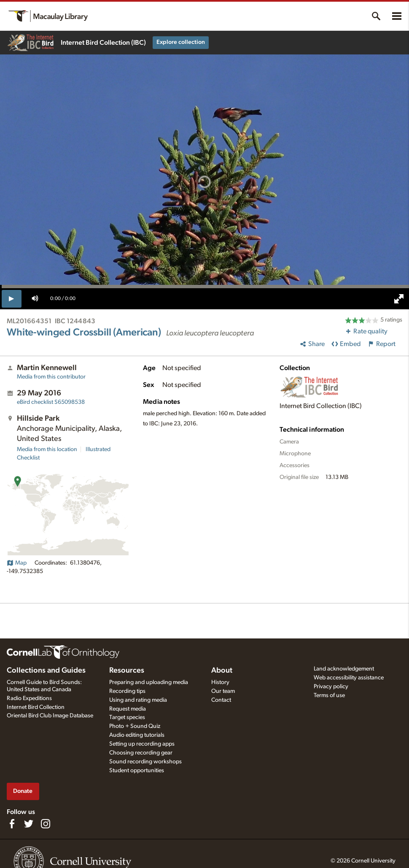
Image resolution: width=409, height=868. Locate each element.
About (222, 671)
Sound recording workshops (145, 762)
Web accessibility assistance (349, 678)
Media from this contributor (51, 377)
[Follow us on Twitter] (29, 824)
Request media (128, 709)
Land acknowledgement (344, 669)
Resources (127, 671)
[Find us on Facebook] (12, 824)
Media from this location (47, 449)
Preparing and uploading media (149, 682)
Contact (221, 700)
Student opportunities (137, 771)
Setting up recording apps (142, 744)
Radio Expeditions (29, 698)
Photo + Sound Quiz (135, 726)
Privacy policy (331, 687)
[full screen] (399, 299)
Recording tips (127, 691)
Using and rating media (138, 700)
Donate (23, 791)
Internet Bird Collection (36, 707)
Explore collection (181, 42)
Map (17, 563)
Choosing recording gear (141, 753)
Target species (127, 717)
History (220, 682)
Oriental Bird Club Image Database (50, 716)
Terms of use (329, 695)
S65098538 (51, 402)
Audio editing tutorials (137, 735)
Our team (223, 691)
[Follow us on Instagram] (46, 824)
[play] (12, 299)
